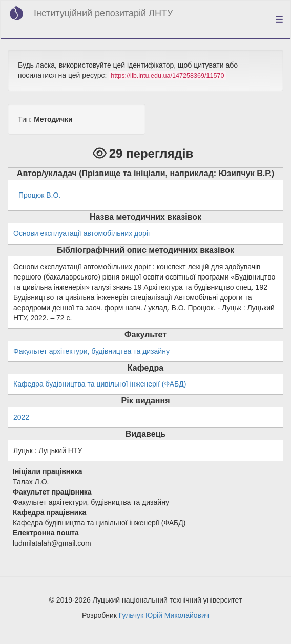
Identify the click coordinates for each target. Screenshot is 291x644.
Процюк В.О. (39, 195)
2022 (21, 417)
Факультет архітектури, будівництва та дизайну (91, 351)
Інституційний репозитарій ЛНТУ (103, 13)
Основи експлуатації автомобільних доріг (82, 233)
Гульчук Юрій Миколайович (164, 615)
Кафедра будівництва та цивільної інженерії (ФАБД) (100, 384)
